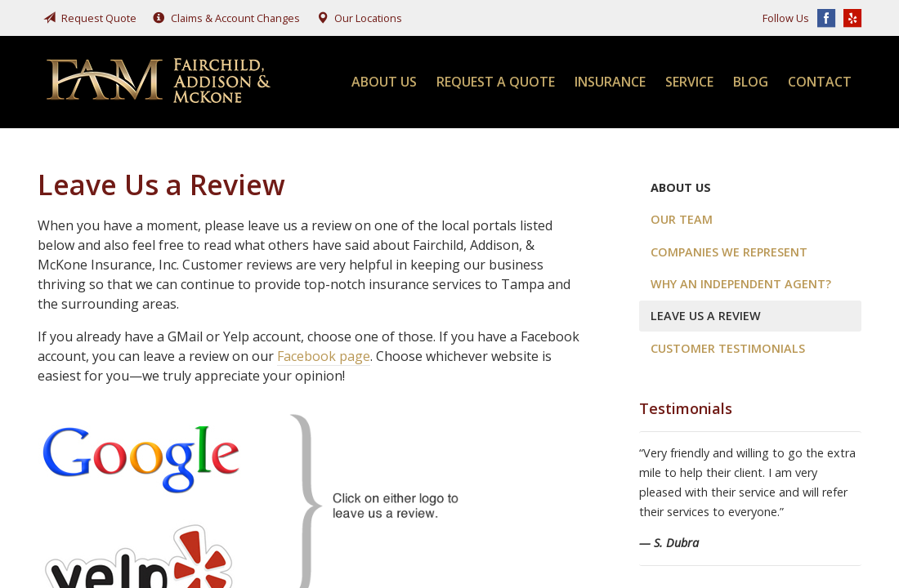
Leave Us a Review (706, 316)
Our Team (682, 219)
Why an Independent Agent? (741, 284)
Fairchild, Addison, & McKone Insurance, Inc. (160, 82)
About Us (384, 82)
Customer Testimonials (728, 348)
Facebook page (324, 356)
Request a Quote (496, 82)
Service (689, 82)
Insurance (610, 82)
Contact (820, 82)
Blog (751, 82)
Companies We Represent (729, 252)
